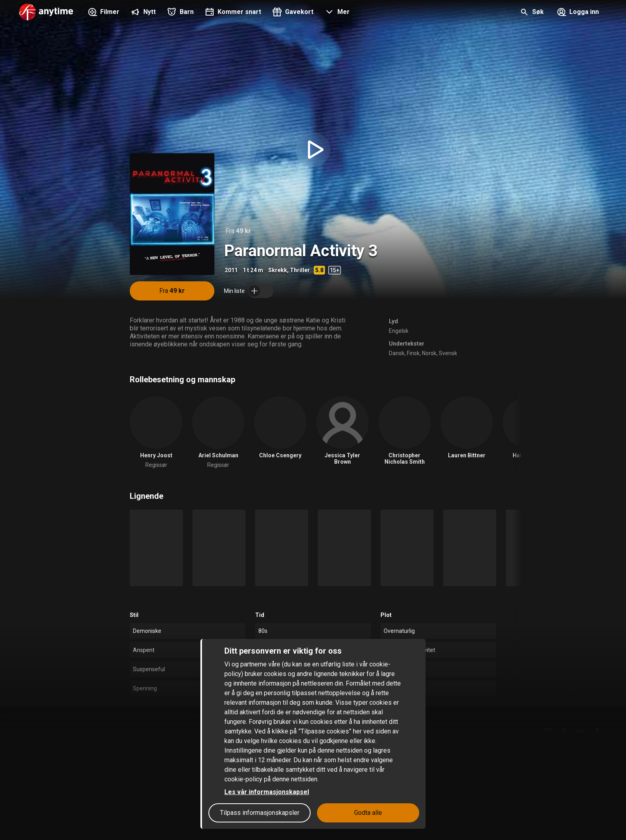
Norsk (429, 353)
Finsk (413, 353)
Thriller (300, 270)
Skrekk (278, 270)
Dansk (397, 353)
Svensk (448, 353)
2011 (231, 270)
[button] (336, 13)
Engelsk (399, 331)
